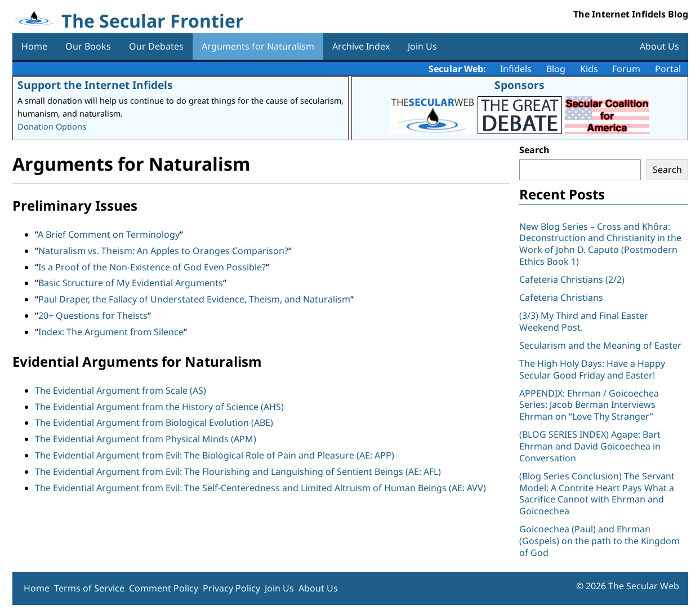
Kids (589, 69)
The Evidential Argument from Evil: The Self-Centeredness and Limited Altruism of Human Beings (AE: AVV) (260, 488)
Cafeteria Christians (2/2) (572, 279)
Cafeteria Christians (561, 297)
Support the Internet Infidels (95, 85)
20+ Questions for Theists (93, 315)
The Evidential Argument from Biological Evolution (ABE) (154, 422)
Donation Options (52, 126)
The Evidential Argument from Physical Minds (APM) (146, 439)
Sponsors (520, 85)
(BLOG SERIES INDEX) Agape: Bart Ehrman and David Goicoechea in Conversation (590, 446)
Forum (626, 69)
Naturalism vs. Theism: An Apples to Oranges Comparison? (163, 251)
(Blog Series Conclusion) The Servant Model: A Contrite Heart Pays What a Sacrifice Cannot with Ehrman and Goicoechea (597, 493)
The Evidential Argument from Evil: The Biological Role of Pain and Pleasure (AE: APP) (215, 455)
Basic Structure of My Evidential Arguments (131, 283)
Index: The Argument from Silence (111, 332)
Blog (556, 69)
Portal (668, 69)
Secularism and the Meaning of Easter (600, 345)
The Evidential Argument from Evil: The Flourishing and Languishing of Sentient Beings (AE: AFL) (238, 471)
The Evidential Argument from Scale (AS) (121, 390)
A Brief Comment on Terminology (109, 234)
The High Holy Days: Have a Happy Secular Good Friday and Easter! (592, 369)
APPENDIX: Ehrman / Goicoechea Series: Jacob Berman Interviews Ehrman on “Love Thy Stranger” (589, 405)
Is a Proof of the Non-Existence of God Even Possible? (152, 267)
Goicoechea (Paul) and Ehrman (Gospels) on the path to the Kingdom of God (599, 541)
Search (534, 150)
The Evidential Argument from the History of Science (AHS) (159, 407)
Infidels (516, 69)
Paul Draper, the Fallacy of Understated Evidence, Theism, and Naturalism (194, 299)
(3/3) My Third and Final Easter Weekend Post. (584, 321)
